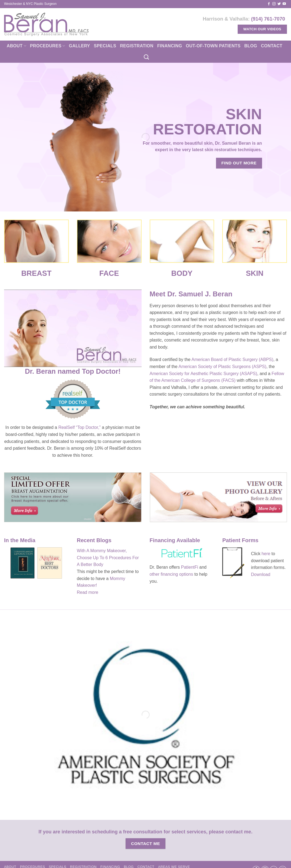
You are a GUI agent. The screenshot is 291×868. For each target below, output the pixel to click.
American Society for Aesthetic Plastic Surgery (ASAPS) (203, 374)
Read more (88, 592)
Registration (137, 46)
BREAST (36, 273)
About (17, 46)
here (266, 554)
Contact (272, 46)
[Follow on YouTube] (284, 4)
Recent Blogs (94, 540)
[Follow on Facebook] (269, 4)
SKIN (255, 273)
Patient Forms (240, 540)
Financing (170, 46)
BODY (182, 273)
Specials (105, 46)
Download (261, 574)
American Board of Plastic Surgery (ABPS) (232, 360)
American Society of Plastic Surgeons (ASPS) (222, 367)
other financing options (171, 574)
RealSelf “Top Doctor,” (79, 427)
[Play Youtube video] (73, 328)
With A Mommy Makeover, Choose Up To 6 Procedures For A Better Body (108, 558)
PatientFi (190, 567)
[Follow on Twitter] (279, 4)
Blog (251, 46)
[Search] (146, 57)
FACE (109, 273)
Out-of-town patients (213, 46)
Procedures (48, 46)
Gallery (79, 46)
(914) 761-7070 (268, 19)
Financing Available (176, 540)
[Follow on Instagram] (274, 4)
